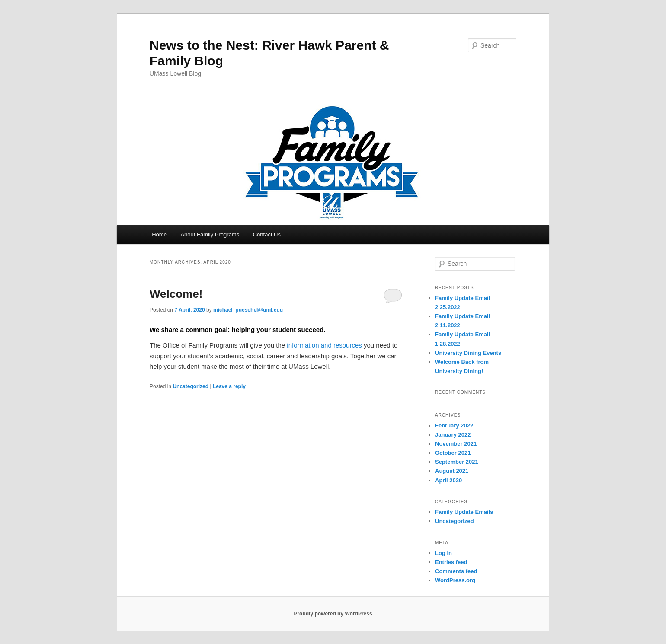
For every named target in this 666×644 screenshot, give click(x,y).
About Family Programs (210, 234)
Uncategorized (191, 386)
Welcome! (176, 294)
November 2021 (456, 444)
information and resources (324, 345)
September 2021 (457, 462)
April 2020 (448, 480)
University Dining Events (468, 353)
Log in (443, 553)
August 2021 (452, 471)
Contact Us (267, 234)
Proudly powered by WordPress (333, 614)
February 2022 (454, 426)
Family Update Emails (464, 512)
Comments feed (456, 571)
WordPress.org (455, 580)
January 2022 (453, 435)
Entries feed (451, 562)
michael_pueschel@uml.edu (248, 310)
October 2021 (453, 453)
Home (159, 234)
